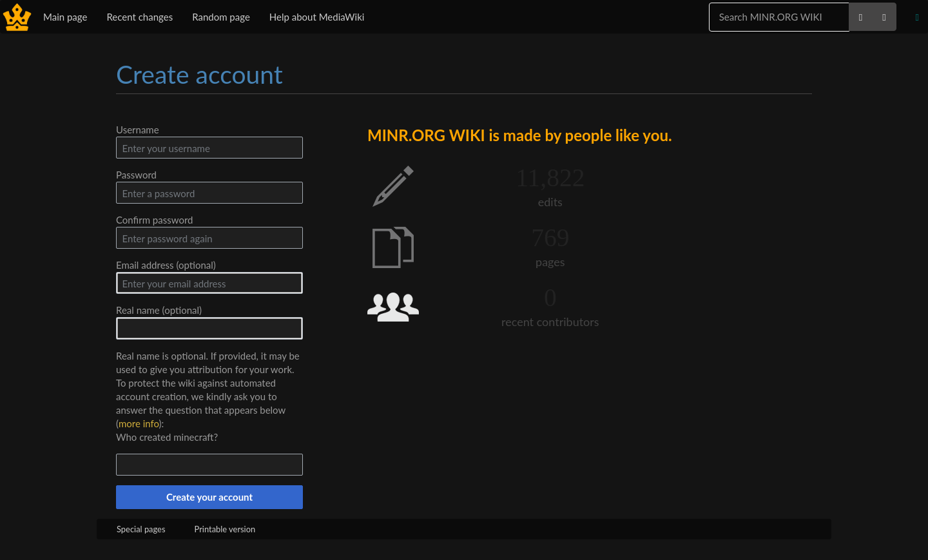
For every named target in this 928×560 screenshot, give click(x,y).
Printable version (225, 529)
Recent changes (140, 17)
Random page (221, 17)
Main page (65, 17)
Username (138, 130)
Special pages (141, 529)
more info (139, 423)
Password (136, 175)
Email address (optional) (166, 265)
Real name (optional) (159, 310)
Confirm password (154, 220)
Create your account (209, 497)
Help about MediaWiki (317, 17)
